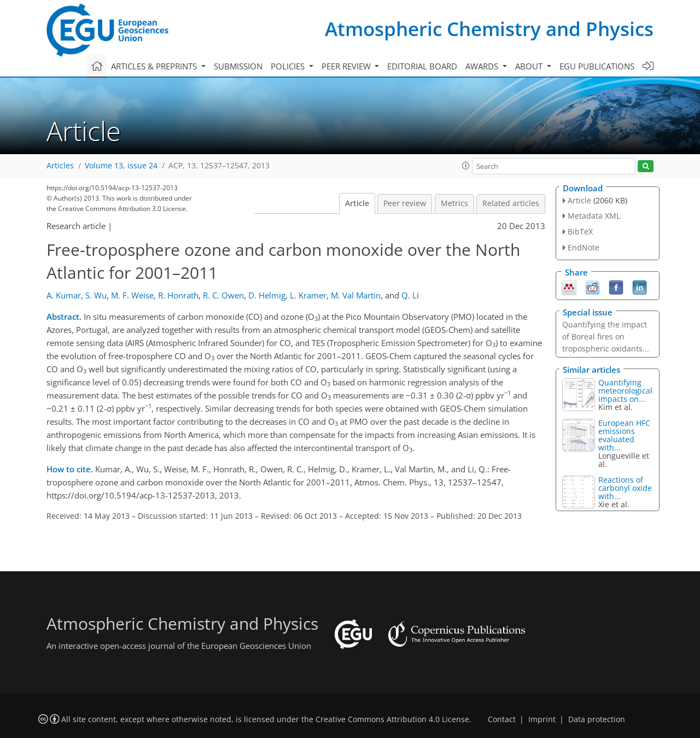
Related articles (511, 203)
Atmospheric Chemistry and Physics (489, 29)
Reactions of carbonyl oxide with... (625, 488)
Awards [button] (483, 66)
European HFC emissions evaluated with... (624, 435)
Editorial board (422, 66)
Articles (60, 166)
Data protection (597, 719)
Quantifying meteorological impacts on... (625, 391)
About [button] (530, 66)
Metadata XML (594, 216)
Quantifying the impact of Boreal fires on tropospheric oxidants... (606, 336)
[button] (466, 166)
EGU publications (597, 66)
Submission (238, 66)
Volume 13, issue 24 (121, 166)
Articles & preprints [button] (155, 66)
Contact (502, 719)
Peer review (405, 203)
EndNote (584, 247)
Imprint (542, 719)
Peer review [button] (347, 66)
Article (357, 203)
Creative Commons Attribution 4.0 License (392, 719)
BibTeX (580, 232)
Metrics (454, 203)
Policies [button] (289, 66)
